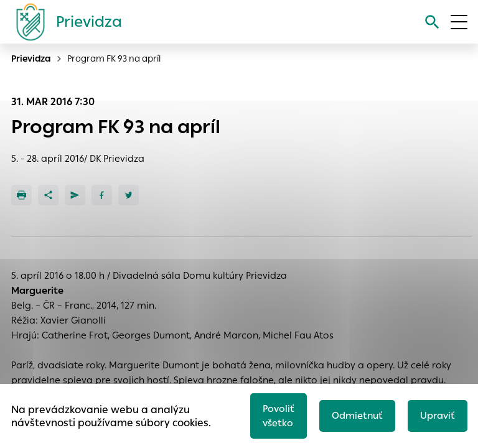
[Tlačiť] (21, 195)
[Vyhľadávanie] (432, 22)
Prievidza (31, 58)
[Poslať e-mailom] (75, 195)
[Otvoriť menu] (459, 22)
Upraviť (438, 415)
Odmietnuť (357, 415)
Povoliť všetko (279, 416)
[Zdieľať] (48, 195)
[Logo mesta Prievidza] (64, 22)
